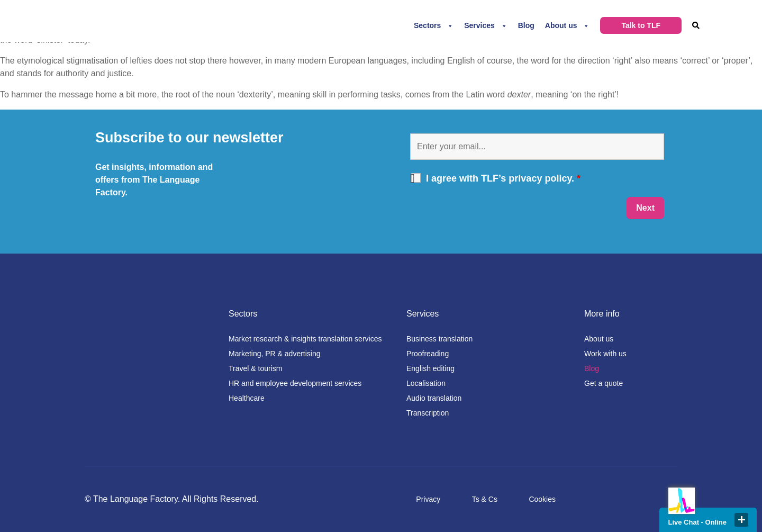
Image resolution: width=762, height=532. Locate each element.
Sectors (427, 25)
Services (479, 25)
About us (561, 25)
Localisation (426, 383)
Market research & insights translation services (305, 339)
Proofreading (428, 354)
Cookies (542, 499)
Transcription (428, 413)
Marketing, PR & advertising (275, 354)
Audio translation (434, 398)
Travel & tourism (255, 368)
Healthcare (247, 398)
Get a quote (604, 383)
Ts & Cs (485, 499)
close (741, 520)
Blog (526, 25)
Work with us (605, 354)
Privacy (428, 499)
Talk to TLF (641, 25)
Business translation (439, 339)
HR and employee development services (295, 383)
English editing (430, 368)
